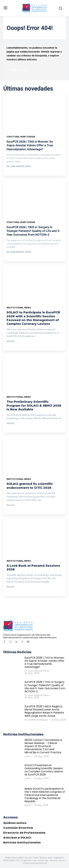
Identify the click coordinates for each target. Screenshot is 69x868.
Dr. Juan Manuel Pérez (19, 166)
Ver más (14, 173)
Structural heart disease (21, 222)
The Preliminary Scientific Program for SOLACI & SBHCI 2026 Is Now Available (34, 406)
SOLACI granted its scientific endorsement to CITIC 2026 (30, 486)
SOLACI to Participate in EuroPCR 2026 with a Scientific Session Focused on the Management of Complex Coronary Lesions (33, 318)
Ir (10, 347)
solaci (11, 341)
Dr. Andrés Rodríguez (36, 720)
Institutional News (19, 308)
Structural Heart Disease (21, 137)
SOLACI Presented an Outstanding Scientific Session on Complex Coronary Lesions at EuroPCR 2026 (44, 770)
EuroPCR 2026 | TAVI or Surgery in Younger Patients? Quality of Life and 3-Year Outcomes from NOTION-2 (33, 231)
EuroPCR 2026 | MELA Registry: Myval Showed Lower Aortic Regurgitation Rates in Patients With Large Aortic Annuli (44, 711)
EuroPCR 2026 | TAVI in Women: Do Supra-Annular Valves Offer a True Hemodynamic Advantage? (30, 145)
